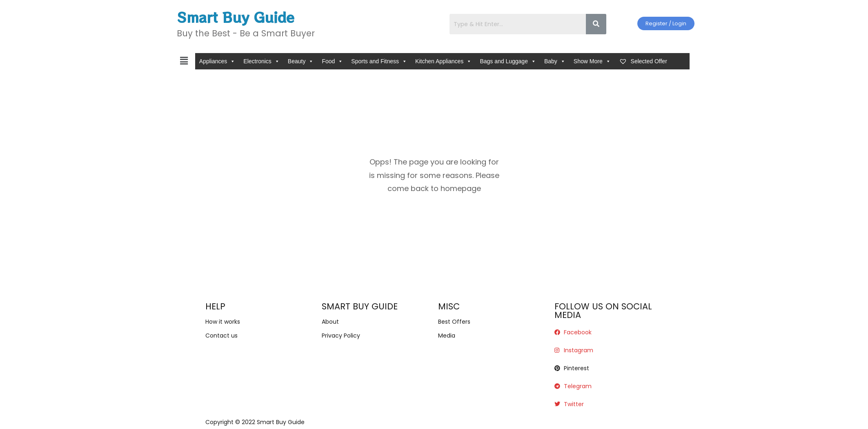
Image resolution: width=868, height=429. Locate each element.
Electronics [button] (261, 61)
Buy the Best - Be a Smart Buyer (246, 33)
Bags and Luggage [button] (508, 61)
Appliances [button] (217, 61)
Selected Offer (643, 61)
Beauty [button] (301, 61)
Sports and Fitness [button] (379, 61)
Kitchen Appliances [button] (443, 61)
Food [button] (332, 61)
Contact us (221, 336)
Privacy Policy (341, 336)
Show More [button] (592, 61)
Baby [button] (555, 61)
